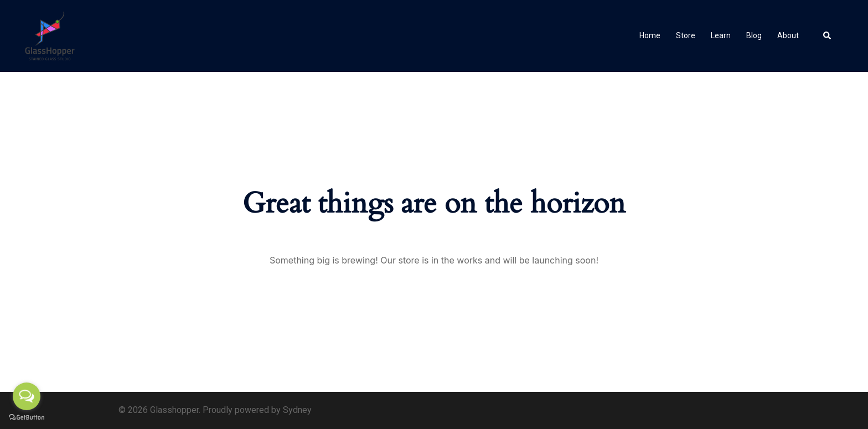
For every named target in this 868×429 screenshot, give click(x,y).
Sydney (297, 410)
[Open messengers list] (27, 396)
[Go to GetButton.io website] (27, 418)
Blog (754, 35)
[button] (828, 36)
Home (650, 35)
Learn (721, 35)
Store (686, 35)
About (788, 35)
